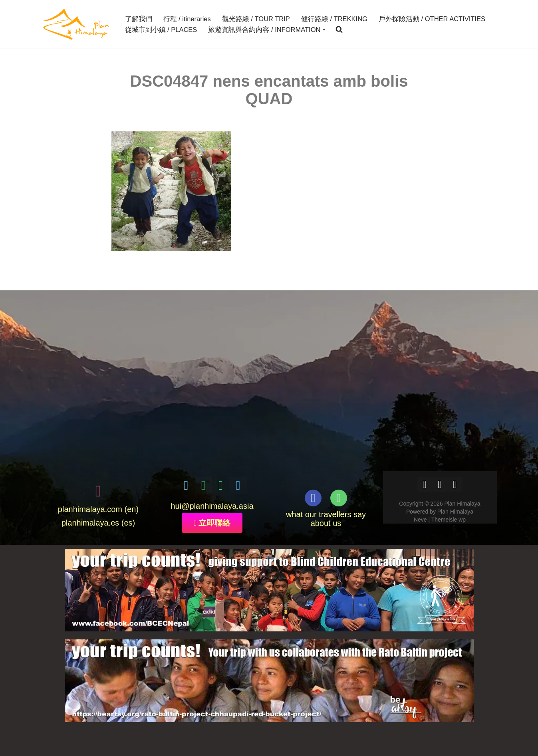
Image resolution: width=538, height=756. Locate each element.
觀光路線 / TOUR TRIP (256, 19)
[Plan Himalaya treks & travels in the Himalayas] (76, 24)
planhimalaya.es (90, 523)
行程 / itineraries (187, 19)
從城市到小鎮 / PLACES (161, 30)
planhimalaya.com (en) (98, 509)
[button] (324, 30)
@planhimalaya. (210, 506)
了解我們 (139, 19)
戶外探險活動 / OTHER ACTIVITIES (432, 19)
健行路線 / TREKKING (334, 19)
